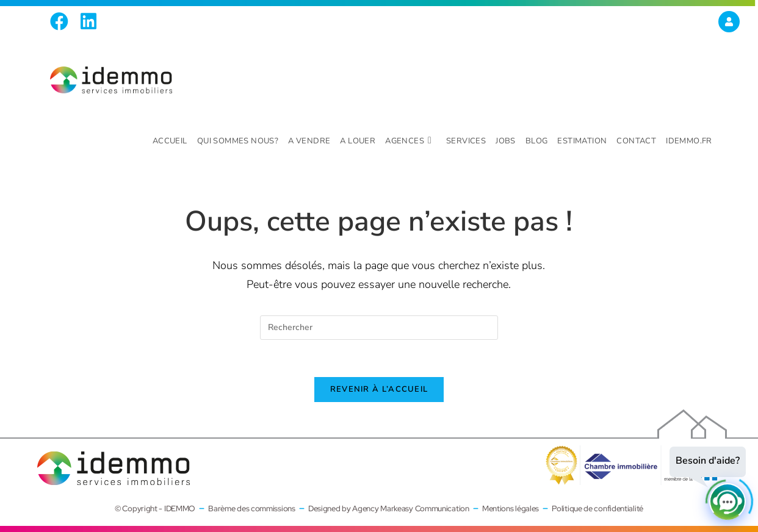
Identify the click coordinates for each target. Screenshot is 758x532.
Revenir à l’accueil (379, 389)
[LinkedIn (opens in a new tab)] (88, 21)
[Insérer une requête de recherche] (379, 328)
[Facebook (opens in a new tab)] (62, 21)
